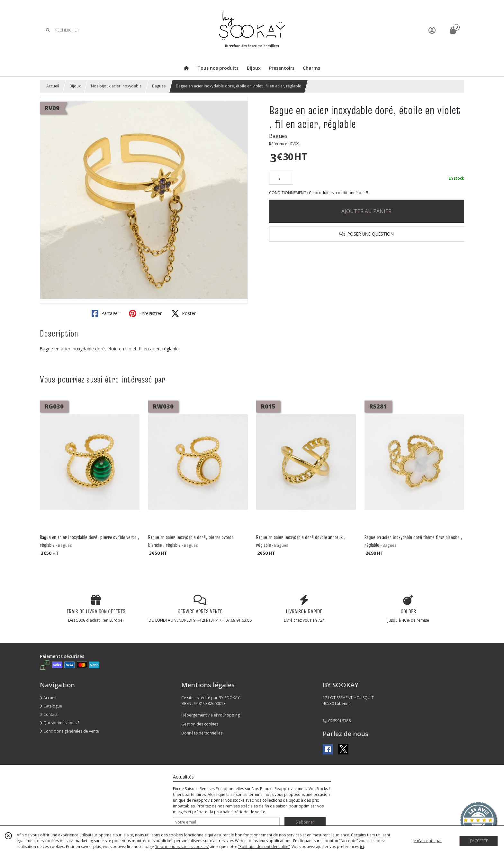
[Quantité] (281, 178)
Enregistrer (145, 313)
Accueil (53, 86)
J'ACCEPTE (479, 841)
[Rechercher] (48, 30)
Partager (105, 313)
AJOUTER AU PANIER (366, 211)
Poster (184, 313)
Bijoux (75, 86)
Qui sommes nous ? (59, 723)
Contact (49, 714)
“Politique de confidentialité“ (264, 847)
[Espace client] (432, 30)
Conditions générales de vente (69, 731)
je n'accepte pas (428, 841)
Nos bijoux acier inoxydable (116, 86)
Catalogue (51, 706)
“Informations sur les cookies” (182, 847)
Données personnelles (202, 733)
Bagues (159, 86)
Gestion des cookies (200, 724)
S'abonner (305, 822)
